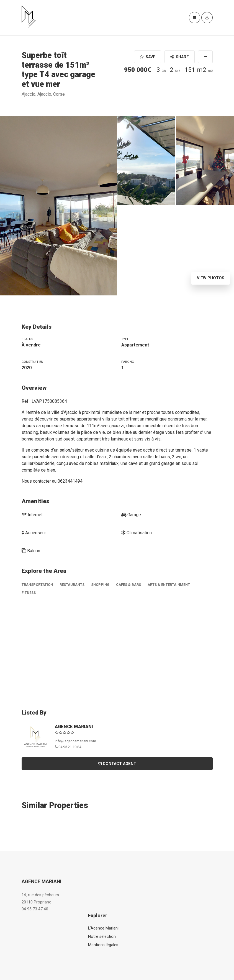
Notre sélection (102, 937)
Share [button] (180, 57)
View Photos (211, 278)
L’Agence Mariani (103, 928)
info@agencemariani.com (75, 741)
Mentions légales (103, 945)
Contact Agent (117, 764)
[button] (205, 57)
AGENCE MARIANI (74, 727)
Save (148, 57)
